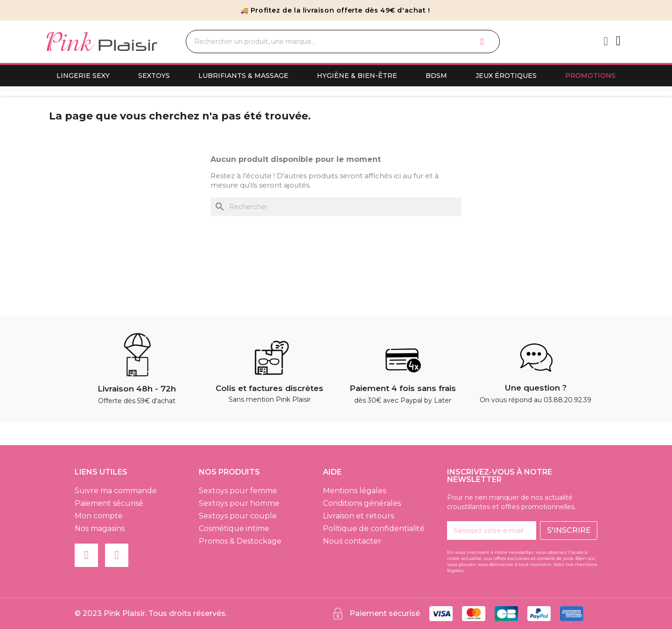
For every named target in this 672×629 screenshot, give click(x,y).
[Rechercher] (336, 207)
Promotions (590, 76)
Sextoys (154, 76)
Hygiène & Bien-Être (357, 76)
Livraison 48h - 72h (137, 389)
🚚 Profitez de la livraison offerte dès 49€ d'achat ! (335, 10)
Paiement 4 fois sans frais (403, 388)
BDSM (436, 76)
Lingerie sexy (83, 76)
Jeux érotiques (506, 76)
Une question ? (536, 388)
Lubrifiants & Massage (243, 76)
